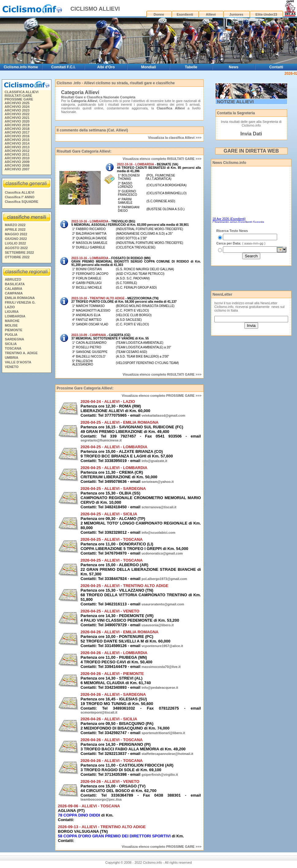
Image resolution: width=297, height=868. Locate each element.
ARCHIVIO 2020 (17, 121)
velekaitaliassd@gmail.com (163, 415)
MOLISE (11, 325)
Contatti (276, 67)
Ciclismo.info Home (21, 67)
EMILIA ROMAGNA (20, 298)
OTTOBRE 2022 (17, 257)
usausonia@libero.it (158, 625)
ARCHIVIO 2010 (17, 158)
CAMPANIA (14, 293)
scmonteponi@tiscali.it (99, 712)
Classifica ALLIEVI (20, 192)
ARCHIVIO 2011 (17, 154)
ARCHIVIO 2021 (17, 118)
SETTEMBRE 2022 (19, 252)
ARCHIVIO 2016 (17, 136)
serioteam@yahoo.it (158, 482)
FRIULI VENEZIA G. (20, 302)
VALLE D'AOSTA (18, 362)
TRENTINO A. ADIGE (21, 353)
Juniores (236, 14)
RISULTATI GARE (18, 96)
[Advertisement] (247, 278)
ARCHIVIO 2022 (17, 114)
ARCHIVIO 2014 (17, 143)
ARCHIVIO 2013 (17, 147)
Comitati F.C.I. (63, 67)
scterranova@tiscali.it (159, 507)
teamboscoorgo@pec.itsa (101, 799)
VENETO (12, 367)
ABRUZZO (13, 279)
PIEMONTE (14, 330)
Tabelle (191, 67)
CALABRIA (14, 289)
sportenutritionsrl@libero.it (163, 733)
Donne (159, 14)
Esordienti (185, 14)
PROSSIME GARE (19, 99)
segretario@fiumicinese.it (101, 440)
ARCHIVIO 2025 (17, 103)
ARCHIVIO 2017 (17, 132)
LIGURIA (12, 312)
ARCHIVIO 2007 (17, 169)
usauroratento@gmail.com (163, 604)
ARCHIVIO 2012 (17, 151)
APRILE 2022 (15, 229)
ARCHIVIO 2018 (17, 129)
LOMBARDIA (15, 316)
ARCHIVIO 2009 (17, 162)
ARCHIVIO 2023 (17, 110)
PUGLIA (11, 335)
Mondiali (149, 67)
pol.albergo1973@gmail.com (164, 579)
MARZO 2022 (15, 225)
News (233, 67)
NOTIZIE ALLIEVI (235, 102)
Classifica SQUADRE (22, 202)
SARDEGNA (15, 339)
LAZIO (10, 307)
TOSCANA (13, 348)
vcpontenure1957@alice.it (162, 646)
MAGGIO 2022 (16, 234)
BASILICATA (15, 284)
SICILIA (11, 344)
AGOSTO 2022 (16, 248)
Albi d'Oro (106, 67)
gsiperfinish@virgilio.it (160, 775)
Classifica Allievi (171, 108)
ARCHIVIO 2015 (17, 140)
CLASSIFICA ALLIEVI (21, 92)
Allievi (211, 14)
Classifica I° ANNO (20, 197)
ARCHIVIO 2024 (17, 107)
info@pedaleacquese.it (160, 688)
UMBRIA (12, 358)
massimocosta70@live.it (161, 667)
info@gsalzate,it (154, 461)
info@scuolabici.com (158, 533)
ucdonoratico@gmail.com (162, 553)
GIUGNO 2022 (16, 239)
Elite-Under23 (266, 14)
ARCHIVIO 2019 (17, 125)
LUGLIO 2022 (15, 243)
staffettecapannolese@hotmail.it (167, 754)
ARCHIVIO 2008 (17, 165)
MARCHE (12, 321)
